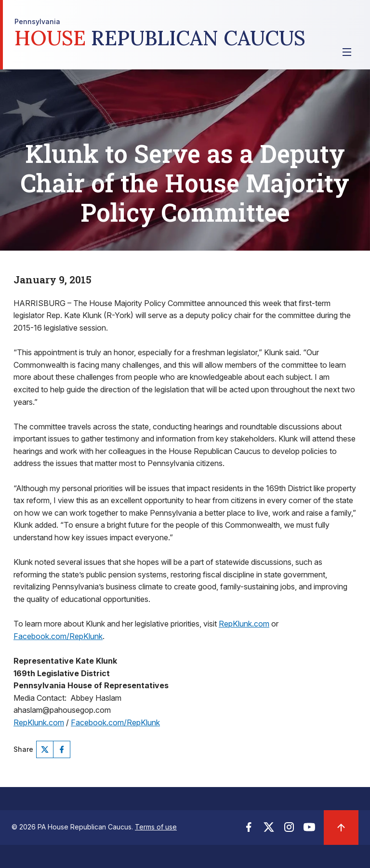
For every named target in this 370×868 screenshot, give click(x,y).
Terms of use (156, 827)
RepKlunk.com (244, 624)
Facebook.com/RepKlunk (58, 636)
